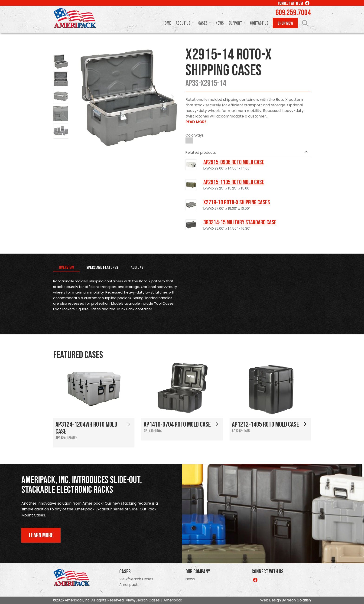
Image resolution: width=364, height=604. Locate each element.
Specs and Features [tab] (102, 268)
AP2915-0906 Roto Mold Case (234, 162)
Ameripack (128, 585)
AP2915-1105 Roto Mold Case (234, 182)
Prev (85, 97)
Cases (203, 23)
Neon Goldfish (299, 600)
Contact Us (259, 23)
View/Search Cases (136, 579)
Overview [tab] (66, 268)
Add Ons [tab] (137, 268)
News (220, 23)
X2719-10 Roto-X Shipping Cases (237, 202)
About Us (183, 23)
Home (167, 23)
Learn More (41, 535)
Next (172, 97)
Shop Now (285, 23)
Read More (196, 122)
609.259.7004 (293, 13)
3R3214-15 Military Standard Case (240, 222)
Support (235, 23)
